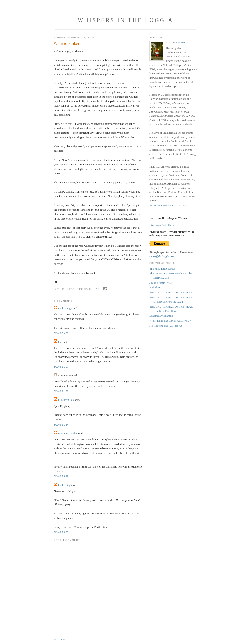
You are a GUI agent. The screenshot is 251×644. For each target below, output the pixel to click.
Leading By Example (161, 316)
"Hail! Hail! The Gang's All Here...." (170, 321)
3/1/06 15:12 (61, 476)
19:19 (96, 289)
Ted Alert (155, 287)
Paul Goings (65, 308)
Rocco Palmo (175, 43)
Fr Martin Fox (66, 400)
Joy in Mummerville (161, 283)
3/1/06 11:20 (61, 391)
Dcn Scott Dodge (68, 433)
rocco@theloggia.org (162, 256)
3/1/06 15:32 (61, 532)
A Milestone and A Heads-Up (166, 326)
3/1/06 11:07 (61, 367)
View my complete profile (168, 206)
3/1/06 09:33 (61, 333)
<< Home (59, 639)
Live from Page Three (162, 225)
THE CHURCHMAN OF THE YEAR (171, 292)
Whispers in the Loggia (125, 20)
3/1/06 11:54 (61, 425)
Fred (60, 342)
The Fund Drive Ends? (162, 269)
